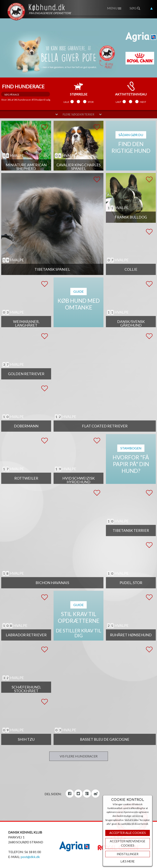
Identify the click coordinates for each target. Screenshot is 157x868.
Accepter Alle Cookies (128, 833)
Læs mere (128, 861)
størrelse (79, 89)
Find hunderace (23, 86)
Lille (66, 102)
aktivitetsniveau (131, 89)
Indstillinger (128, 854)
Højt (143, 102)
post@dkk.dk (30, 857)
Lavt (119, 102)
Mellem (78, 102)
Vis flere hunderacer (79, 756)
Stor (91, 102)
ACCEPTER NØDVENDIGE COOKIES (128, 843)
